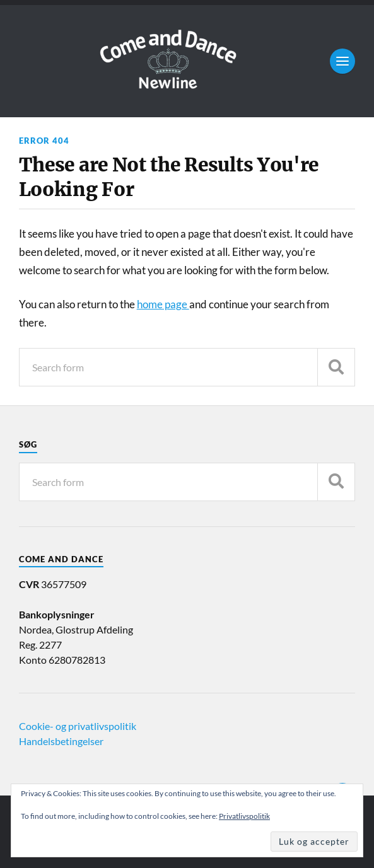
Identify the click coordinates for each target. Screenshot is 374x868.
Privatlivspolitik (244, 816)
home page (163, 304)
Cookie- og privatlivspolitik (78, 726)
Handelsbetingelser (61, 741)
